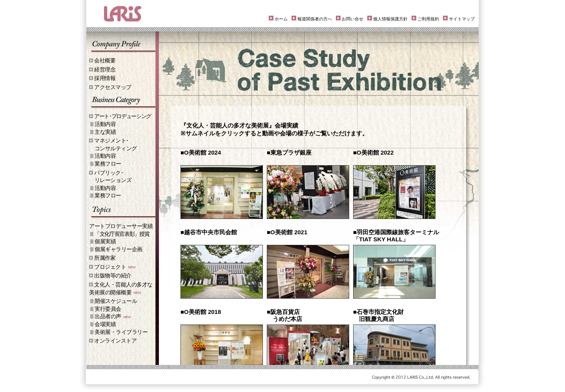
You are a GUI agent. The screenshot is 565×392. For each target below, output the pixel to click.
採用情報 (105, 78)
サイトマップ (462, 19)
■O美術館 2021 (287, 232)
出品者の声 (108, 316)
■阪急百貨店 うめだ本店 (284, 315)
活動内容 (105, 124)
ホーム (281, 19)
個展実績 (105, 241)
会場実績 (105, 324)
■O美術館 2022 (373, 152)
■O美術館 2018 (201, 312)
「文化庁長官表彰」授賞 (122, 234)
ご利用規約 (428, 19)
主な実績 (105, 132)
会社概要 (105, 60)
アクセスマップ (113, 87)
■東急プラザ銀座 (289, 152)
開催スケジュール (116, 301)
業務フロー (108, 164)
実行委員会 (108, 309)
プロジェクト (110, 267)
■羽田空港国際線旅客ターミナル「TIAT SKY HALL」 (396, 236)
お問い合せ (353, 19)
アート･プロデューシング (123, 116)
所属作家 (105, 258)
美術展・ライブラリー (121, 332)
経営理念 (105, 69)
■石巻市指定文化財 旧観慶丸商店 (378, 315)
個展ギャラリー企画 (118, 249)
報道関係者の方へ (315, 19)
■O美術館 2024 (201, 152)
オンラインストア (115, 341)
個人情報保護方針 (390, 19)
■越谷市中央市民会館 (209, 232)
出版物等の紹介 (113, 275)
